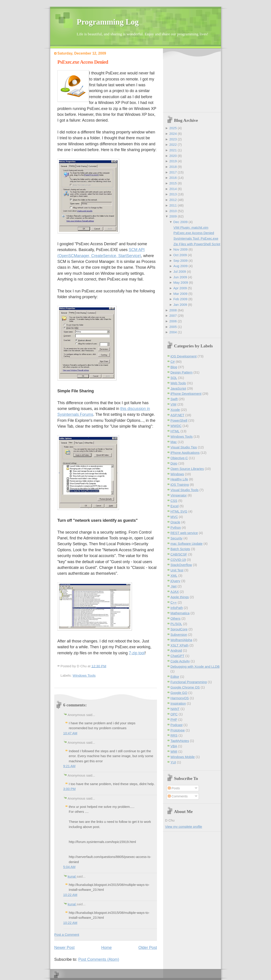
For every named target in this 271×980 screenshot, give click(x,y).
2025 (173, 128)
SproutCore (179, 629)
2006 (173, 321)
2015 (173, 183)
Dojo (174, 463)
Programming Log (108, 22)
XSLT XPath (180, 645)
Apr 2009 (180, 288)
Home (107, 948)
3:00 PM (69, 789)
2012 (173, 200)
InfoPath (177, 608)
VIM (174, 404)
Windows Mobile (183, 757)
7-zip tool (137, 653)
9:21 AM (69, 766)
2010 (173, 211)
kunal (72, 876)
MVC (174, 517)
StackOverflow (181, 565)
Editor (175, 677)
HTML (175, 431)
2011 (173, 205)
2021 (173, 150)
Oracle (175, 522)
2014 (173, 189)
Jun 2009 (180, 277)
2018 (173, 167)
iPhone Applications (185, 453)
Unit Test (177, 570)
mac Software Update (187, 544)
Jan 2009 (180, 305)
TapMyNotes (180, 741)
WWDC (176, 426)
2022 (173, 145)
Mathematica (180, 613)
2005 (173, 327)
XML (174, 576)
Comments (178, 796)
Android (176, 650)
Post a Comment (67, 935)
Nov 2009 (180, 249)
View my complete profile (184, 827)
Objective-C (179, 458)
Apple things (180, 597)
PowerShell (179, 420)
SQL (174, 378)
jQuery (175, 581)
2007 (173, 316)
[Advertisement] (193, 81)
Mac (174, 442)
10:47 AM (70, 733)
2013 (173, 194)
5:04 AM (69, 867)
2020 (173, 156)
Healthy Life (179, 479)
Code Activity (180, 661)
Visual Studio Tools (185, 490)
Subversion (179, 635)
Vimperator (179, 495)
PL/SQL (176, 624)
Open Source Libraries (187, 469)
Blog (174, 367)
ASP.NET (177, 415)
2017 (173, 172)
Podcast (177, 725)
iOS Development (184, 356)
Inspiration (178, 703)
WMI (174, 751)
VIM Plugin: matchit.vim (191, 227)
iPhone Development (186, 394)
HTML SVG (179, 511)
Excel (175, 506)
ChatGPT (177, 656)
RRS (174, 735)
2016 (173, 178)
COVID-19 (178, 560)
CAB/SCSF (179, 554)
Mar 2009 (180, 294)
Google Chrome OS (185, 687)
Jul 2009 (180, 271)
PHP (174, 719)
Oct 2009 (180, 255)
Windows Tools (84, 675)
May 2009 (181, 282)
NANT (175, 709)
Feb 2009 (180, 299)
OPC (174, 714)
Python (176, 527)
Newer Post (64, 948)
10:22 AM (70, 895)
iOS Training (180, 485)
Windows (177, 474)
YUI (173, 762)
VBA (174, 746)
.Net (174, 586)
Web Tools (178, 383)
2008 (173, 310)
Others (176, 618)
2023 (173, 139)
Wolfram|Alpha (181, 640)
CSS (174, 501)
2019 (173, 161)
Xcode (175, 410)
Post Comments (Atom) (99, 959)
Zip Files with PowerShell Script (197, 244)
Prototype (178, 730)
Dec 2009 (180, 222)
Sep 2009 (180, 261)
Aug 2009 (180, 266)
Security (177, 538)
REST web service (184, 533)
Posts (174, 788)
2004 (173, 332)
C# (173, 362)
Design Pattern (182, 372)
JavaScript (178, 388)
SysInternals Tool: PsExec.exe (196, 238)
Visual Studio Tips (184, 447)
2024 (173, 134)
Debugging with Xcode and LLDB (195, 666)
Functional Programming (189, 682)
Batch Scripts (180, 549)
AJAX (175, 592)
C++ (174, 602)
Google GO (179, 693)
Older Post (148, 948)
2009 (173, 216)
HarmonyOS (180, 698)
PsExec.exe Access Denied (83, 62)
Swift (174, 399)
